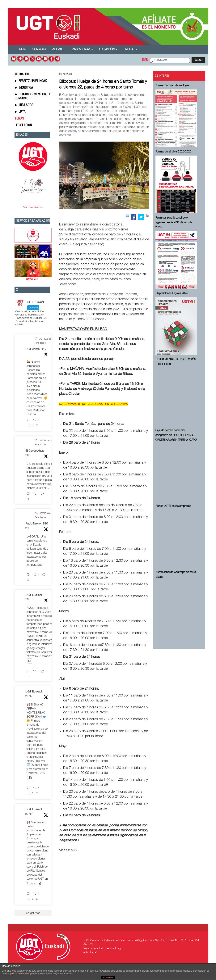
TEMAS (19, 119)
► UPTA (20, 112)
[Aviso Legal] (90, 953)
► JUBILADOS (24, 105)
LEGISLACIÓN (23, 125)
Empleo (130, 49)
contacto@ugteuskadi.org (106, 949)
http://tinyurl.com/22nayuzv (43, 656)
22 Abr (29, 814)
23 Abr (29, 696)
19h (44, 349)
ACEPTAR (108, 978)
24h (27, 456)
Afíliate (57, 49)
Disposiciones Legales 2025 (172, 294)
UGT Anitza (32, 349)
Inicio (22, 49)
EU (147, 60)
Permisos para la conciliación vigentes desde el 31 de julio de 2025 (174, 223)
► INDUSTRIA (24, 88)
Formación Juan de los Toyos (172, 86)
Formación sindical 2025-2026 (173, 152)
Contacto (39, 49)
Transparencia (81, 49)
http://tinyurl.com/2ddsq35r (43, 632)
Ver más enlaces (33, 208)
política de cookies (20, 973)
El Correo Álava (34, 451)
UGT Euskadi (34, 595)
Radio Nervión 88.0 (37, 524)
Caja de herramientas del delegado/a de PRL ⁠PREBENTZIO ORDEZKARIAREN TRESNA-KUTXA (176, 435)
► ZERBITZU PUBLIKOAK (31, 81)
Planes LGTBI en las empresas (173, 506)
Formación (108, 49)
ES (143, 60)
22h (27, 528)
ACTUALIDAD (23, 75)
